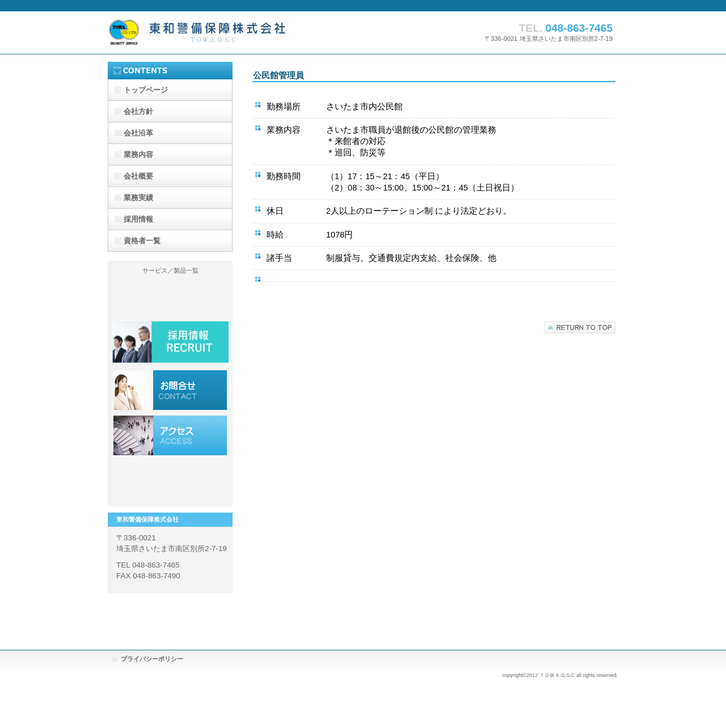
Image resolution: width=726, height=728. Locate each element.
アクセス (170, 435)
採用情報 (170, 390)
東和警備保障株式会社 (221, 32)
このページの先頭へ (580, 327)
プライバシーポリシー (152, 659)
